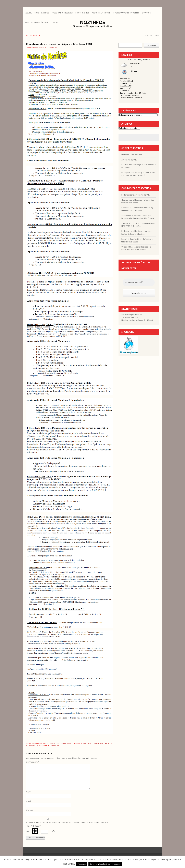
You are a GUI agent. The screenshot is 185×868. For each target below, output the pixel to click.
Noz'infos (92, 22)
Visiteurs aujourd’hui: (130, 315)
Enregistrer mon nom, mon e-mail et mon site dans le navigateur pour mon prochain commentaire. (67, 822)
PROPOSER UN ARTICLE (101, 13)
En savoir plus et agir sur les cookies (105, 864)
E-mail (29, 801)
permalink (55, 745)
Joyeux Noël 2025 (129, 160)
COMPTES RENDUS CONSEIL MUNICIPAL (59, 743)
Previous (148, 35)
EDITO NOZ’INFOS (42, 13)
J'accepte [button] (82, 864)
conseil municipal (101, 743)
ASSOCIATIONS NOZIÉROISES (36, 22)
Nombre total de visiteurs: (133, 320)
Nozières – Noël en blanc (132, 155)
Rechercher (151, 45)
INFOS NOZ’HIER (82, 13)
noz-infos (53, 47)
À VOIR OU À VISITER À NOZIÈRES (126, 13)
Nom (29, 792)
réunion (35, 745)
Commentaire (32, 762)
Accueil (28, 13)
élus (110, 743)
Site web (30, 810)
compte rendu (87, 743)
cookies (54, 22)
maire (28, 745)
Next (157, 35)
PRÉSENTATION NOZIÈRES (62, 13)
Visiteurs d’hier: (128, 317)
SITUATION (146, 13)
